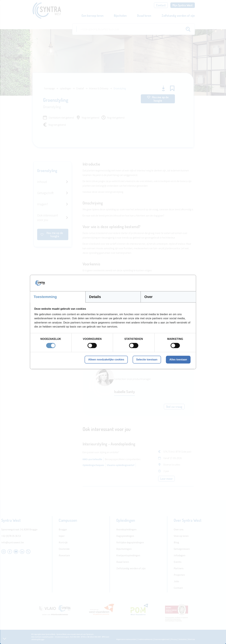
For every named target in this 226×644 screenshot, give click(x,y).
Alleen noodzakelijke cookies (106, 360)
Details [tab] (95, 297)
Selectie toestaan (147, 360)
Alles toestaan (178, 360)
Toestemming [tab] (45, 297)
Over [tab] (149, 297)
